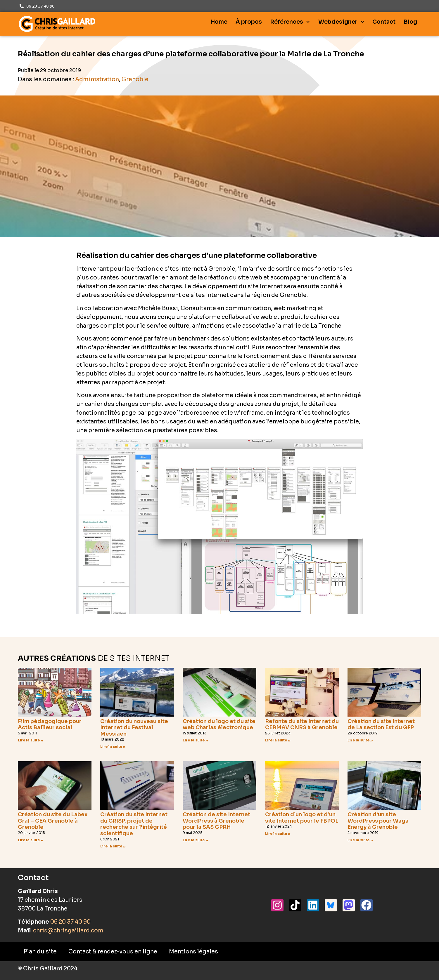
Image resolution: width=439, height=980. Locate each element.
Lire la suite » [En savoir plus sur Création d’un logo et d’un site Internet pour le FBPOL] (278, 834)
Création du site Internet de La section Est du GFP (381, 724)
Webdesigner (341, 22)
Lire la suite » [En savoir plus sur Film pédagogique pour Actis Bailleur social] (31, 740)
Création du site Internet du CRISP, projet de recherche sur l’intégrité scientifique (134, 824)
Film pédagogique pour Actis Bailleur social (50, 724)
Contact (384, 22)
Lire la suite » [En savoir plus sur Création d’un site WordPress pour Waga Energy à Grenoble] (360, 840)
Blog (410, 22)
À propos (249, 22)
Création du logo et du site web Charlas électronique (219, 724)
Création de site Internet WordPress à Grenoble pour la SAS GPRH (216, 821)
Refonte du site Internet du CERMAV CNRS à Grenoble (302, 724)
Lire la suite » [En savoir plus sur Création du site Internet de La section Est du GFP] (360, 740)
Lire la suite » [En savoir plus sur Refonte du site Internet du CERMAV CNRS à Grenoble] (278, 740)
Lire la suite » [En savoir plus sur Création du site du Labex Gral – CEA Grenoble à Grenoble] (31, 840)
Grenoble (135, 79)
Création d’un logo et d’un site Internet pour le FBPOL (302, 818)
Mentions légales (193, 952)
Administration (97, 79)
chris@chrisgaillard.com (68, 931)
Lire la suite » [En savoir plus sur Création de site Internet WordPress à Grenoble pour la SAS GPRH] (195, 840)
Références (290, 22)
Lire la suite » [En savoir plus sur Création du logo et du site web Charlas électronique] (195, 740)
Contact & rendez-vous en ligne (113, 952)
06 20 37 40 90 (70, 922)
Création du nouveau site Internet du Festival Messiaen (134, 728)
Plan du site (40, 952)
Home (219, 22)
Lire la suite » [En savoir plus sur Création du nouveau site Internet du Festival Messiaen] (113, 747)
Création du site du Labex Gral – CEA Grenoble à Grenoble (53, 821)
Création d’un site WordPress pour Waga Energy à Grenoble (378, 821)
